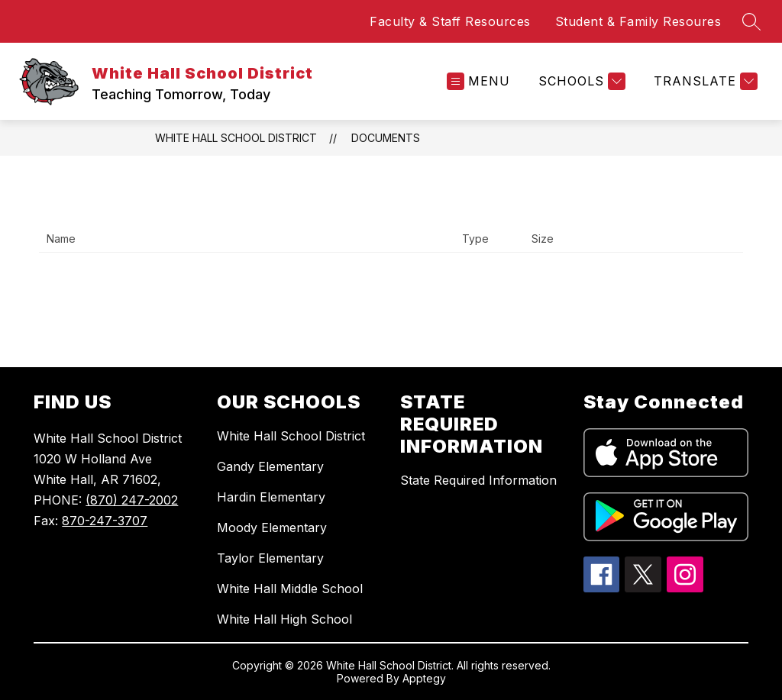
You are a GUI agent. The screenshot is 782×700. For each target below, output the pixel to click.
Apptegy (424, 678)
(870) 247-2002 (132, 500)
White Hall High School (284, 619)
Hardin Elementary (271, 497)
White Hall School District (236, 138)
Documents (386, 138)
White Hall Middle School (290, 589)
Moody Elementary (272, 527)
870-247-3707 (105, 521)
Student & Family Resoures (638, 21)
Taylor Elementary (270, 558)
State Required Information (478, 480)
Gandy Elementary (270, 466)
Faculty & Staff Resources (450, 21)
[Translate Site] (704, 81)
